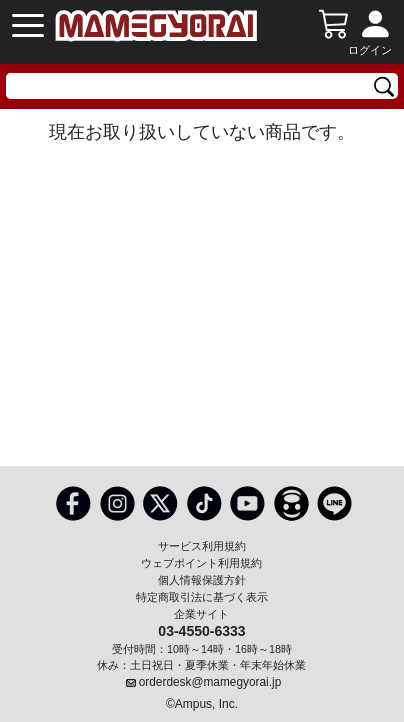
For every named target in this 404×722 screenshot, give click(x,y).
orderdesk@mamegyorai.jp (210, 682)
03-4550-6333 (201, 630)
